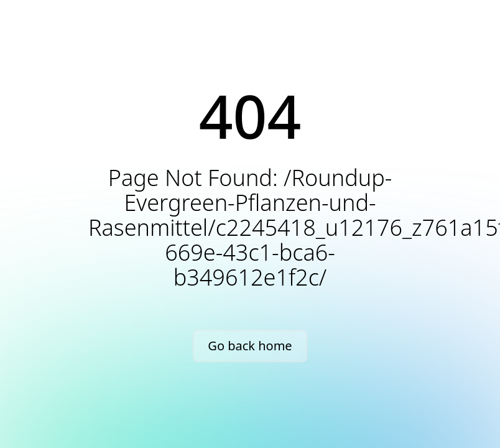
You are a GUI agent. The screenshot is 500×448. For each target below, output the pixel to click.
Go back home (250, 346)
